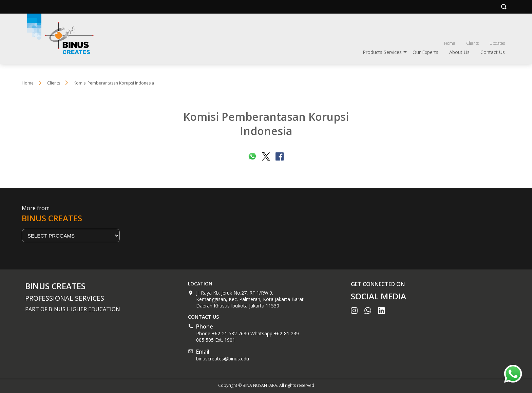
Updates (497, 43)
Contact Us (493, 52)
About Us (459, 52)
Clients (472, 43)
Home (450, 43)
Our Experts (425, 52)
